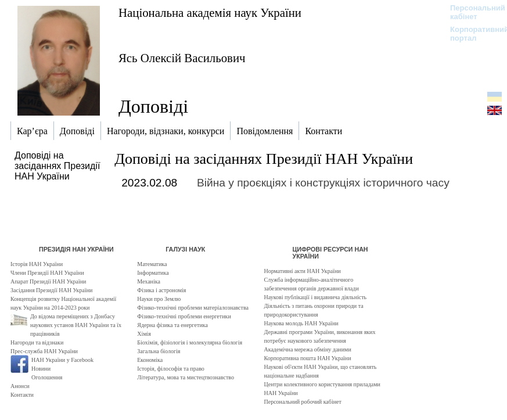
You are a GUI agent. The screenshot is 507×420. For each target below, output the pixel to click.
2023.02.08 (149, 183)
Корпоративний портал (472, 34)
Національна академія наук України (210, 12)
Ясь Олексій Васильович (182, 58)
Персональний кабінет (472, 12)
